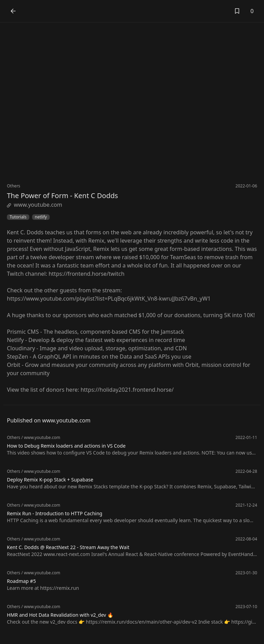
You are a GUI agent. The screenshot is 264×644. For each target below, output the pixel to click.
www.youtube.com (35, 205)
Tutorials (18, 217)
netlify (41, 217)
